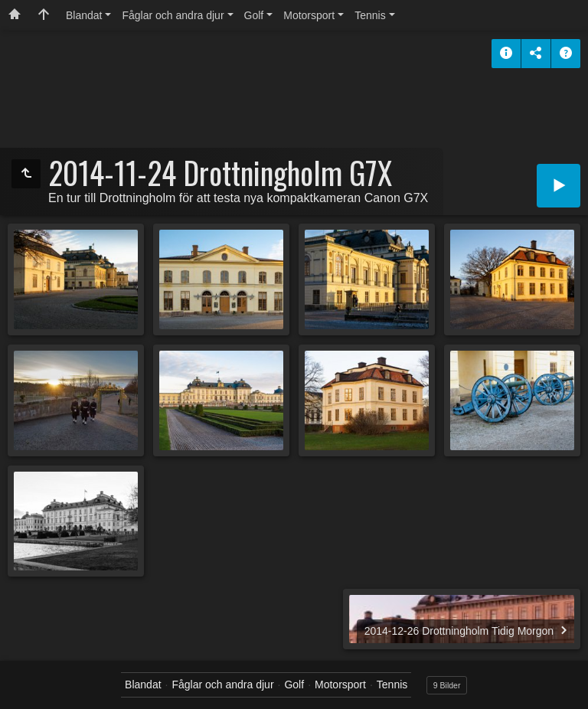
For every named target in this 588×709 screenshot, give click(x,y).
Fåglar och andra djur (173, 15)
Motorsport (309, 15)
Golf (254, 15)
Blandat (84, 15)
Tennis (370, 15)
